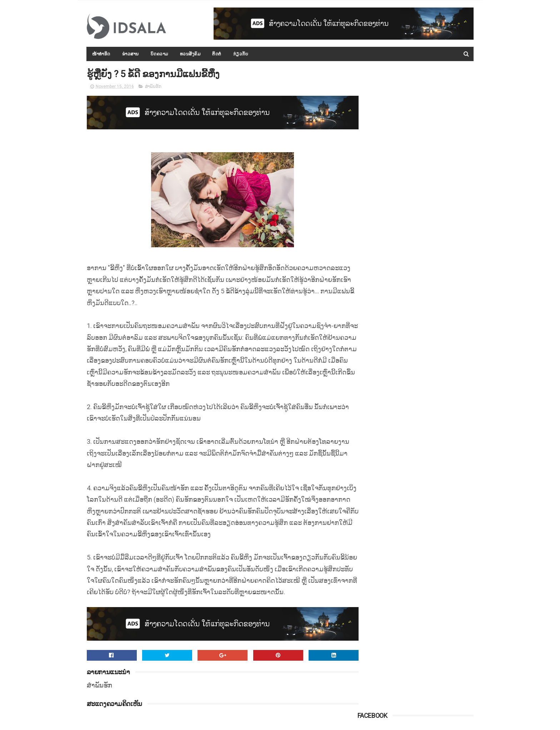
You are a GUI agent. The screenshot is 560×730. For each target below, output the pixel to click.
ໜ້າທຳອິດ (102, 54)
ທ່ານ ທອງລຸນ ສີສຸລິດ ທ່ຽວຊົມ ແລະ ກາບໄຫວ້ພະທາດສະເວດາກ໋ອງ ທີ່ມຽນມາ (429, 192)
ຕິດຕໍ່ (217, 54)
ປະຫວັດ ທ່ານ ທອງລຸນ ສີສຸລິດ (424, 379)
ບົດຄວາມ (159, 54)
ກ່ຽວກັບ (241, 54)
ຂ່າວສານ (131, 54)
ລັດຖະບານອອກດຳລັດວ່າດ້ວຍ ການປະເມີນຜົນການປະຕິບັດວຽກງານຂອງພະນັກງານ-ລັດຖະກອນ (432, 452)
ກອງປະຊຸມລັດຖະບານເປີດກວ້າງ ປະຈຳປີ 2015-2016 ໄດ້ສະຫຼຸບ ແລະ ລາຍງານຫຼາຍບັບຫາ (431, 289)
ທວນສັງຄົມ (190, 54)
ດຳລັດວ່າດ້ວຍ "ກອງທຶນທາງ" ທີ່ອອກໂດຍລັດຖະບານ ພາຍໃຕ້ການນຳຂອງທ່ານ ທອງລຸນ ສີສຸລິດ (431, 485)
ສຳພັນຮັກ (153, 87)
